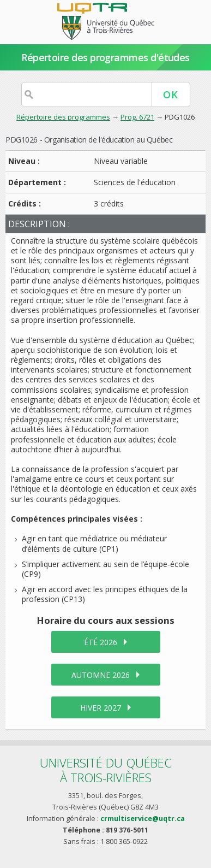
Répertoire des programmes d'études (106, 57)
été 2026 (101, 642)
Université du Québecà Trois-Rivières (106, 770)
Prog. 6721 (137, 117)
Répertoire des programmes (63, 117)
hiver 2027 (101, 708)
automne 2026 (101, 675)
